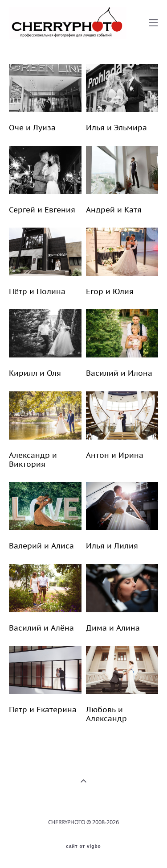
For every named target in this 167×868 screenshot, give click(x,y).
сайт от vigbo (83, 847)
